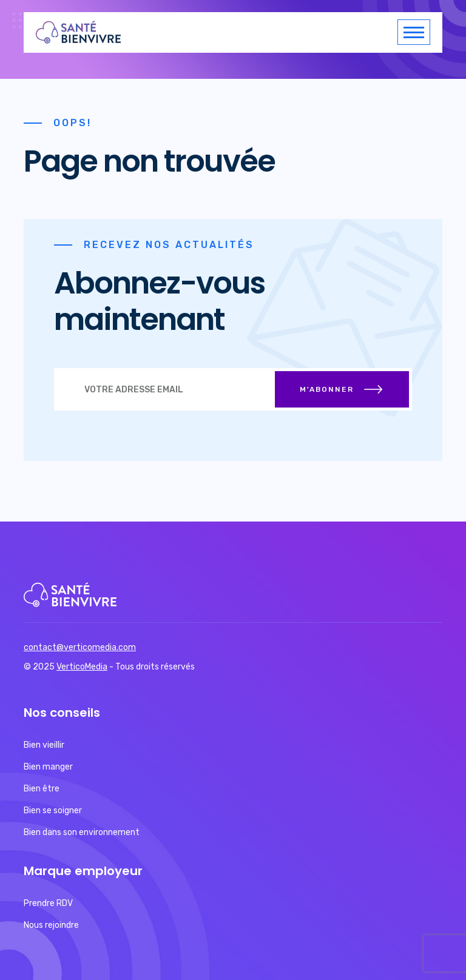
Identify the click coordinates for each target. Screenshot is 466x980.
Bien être (42, 789)
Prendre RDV (48, 903)
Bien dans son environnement (82, 832)
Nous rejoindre (51, 925)
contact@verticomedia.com (80, 647)
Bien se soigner (53, 811)
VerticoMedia (82, 667)
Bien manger (48, 767)
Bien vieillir (44, 745)
